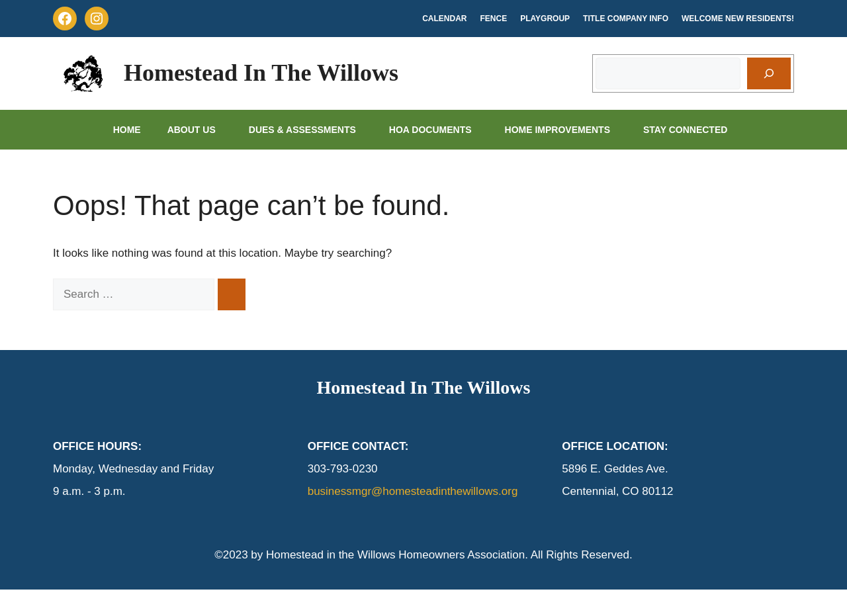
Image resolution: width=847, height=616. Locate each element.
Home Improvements (567, 130)
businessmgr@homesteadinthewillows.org (413, 491)
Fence (494, 19)
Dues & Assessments (312, 130)
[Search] (769, 73)
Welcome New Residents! (738, 19)
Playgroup (545, 19)
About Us (201, 130)
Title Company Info (626, 19)
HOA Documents (440, 130)
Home (127, 130)
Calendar (444, 19)
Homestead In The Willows (261, 73)
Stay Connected (695, 130)
